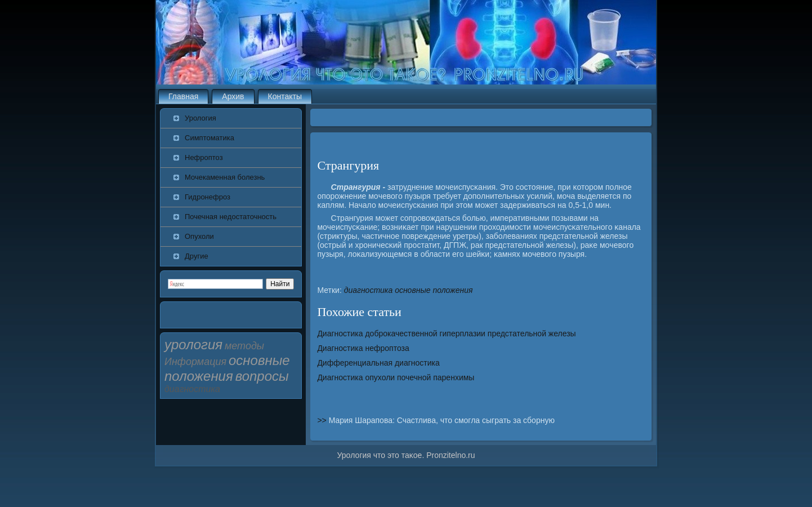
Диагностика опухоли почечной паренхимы (396, 377)
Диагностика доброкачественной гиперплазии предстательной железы (446, 333)
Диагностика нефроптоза (363, 348)
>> (323, 420)
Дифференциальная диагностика (378, 363)
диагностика (369, 290)
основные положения (434, 290)
